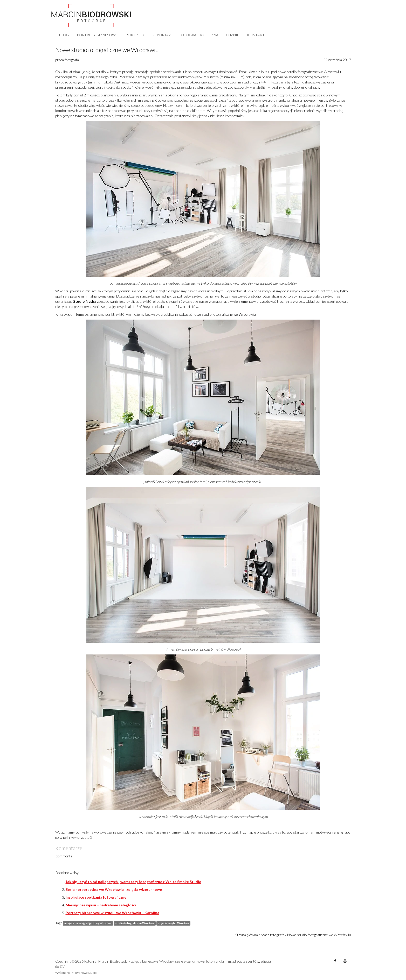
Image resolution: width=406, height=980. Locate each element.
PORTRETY (135, 35)
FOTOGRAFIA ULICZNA (199, 35)
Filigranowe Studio (84, 973)
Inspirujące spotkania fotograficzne (96, 897)
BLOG (64, 35)
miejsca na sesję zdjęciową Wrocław (88, 923)
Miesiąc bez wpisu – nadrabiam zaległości (101, 905)
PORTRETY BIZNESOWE (97, 35)
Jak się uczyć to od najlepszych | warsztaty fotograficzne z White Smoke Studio (133, 882)
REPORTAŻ (162, 35)
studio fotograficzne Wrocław (135, 923)
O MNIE (233, 35)
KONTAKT (256, 35)
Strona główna (247, 935)
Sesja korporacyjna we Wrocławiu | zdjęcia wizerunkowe (114, 889)
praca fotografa (67, 60)
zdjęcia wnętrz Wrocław (173, 923)
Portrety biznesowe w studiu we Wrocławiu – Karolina (112, 913)
